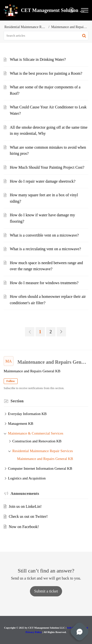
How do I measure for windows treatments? (44, 283)
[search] (46, 36)
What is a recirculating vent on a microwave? (45, 249)
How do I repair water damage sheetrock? (43, 181)
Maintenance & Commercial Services (36, 433)
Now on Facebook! (24, 527)
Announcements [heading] (25, 493)
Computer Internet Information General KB (40, 468)
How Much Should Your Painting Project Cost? (47, 167)
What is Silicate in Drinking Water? (38, 59)
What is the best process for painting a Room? (46, 73)
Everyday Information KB (27, 414)
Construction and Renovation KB (37, 441)
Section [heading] (17, 401)
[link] (30, 332)
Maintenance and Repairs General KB (45, 459)
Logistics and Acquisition (27, 478)
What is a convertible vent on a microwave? (44, 235)
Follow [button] (11, 381)
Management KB (21, 424)
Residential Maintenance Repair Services (33, 27)
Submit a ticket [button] (46, 591)
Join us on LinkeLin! (25, 506)
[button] (72, 10)
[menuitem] (72, 10)
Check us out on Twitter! (28, 516)
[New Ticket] (46, 591)
